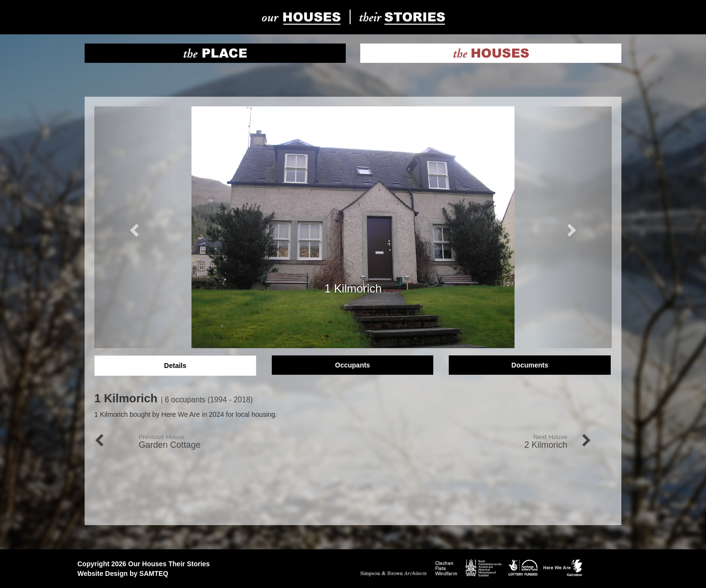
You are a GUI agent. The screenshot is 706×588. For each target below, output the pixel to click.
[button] (133, 227)
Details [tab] (175, 366)
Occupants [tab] (353, 365)
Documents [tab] (530, 365)
